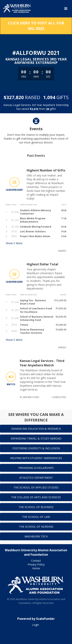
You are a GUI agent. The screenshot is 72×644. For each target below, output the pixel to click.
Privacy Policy (36, 564)
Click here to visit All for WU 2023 (36, 26)
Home (36, 568)
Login (36, 625)
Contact (36, 561)
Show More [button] (14, 243)
